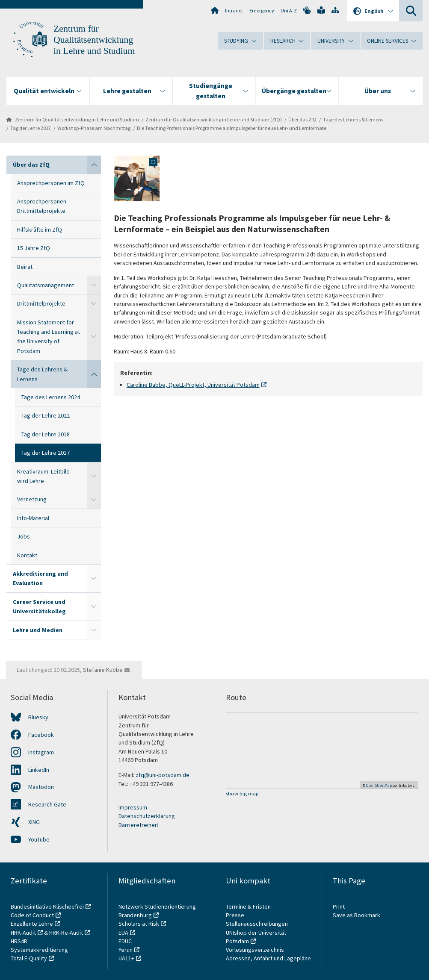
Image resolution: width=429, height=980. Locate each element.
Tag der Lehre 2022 (46, 415)
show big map (242, 794)
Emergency (262, 10)
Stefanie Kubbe (103, 670)
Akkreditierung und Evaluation (40, 578)
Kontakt (27, 555)
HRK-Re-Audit (66, 933)
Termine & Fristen (249, 906)
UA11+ (126, 958)
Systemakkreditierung (39, 950)
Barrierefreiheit (138, 825)
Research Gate (47, 804)
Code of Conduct (32, 915)
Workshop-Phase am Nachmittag (94, 128)
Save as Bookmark (357, 915)
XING (34, 822)
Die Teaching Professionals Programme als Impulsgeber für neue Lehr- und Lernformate (232, 128)
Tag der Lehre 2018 (46, 434)
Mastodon (41, 787)
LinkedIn (39, 770)
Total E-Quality (29, 958)
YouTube (39, 839)
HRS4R (19, 941)
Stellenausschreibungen (257, 924)
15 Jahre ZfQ (34, 248)
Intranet (234, 10)
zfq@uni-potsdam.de (163, 775)
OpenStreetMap (379, 785)
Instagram (41, 752)
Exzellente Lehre (32, 924)
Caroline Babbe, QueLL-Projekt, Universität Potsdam (193, 385)
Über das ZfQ (302, 119)
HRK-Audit (23, 933)
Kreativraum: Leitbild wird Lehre (43, 476)
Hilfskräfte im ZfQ (40, 230)
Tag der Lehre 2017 (31, 128)
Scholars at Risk (139, 924)
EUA (123, 933)
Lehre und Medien (38, 630)
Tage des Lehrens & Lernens (353, 119)
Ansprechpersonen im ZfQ (51, 183)
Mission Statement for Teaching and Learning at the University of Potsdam (49, 337)
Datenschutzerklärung (147, 816)
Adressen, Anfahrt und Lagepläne (268, 958)
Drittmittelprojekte (41, 303)
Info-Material (33, 518)
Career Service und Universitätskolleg (39, 606)
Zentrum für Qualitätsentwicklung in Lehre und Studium (94, 40)
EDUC (125, 941)
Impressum (133, 807)
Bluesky (38, 717)
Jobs (24, 536)
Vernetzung (32, 499)
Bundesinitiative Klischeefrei (47, 906)
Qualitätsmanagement (46, 285)
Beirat (25, 267)
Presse (236, 915)
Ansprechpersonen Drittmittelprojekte (42, 206)
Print (339, 906)
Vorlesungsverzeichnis (256, 950)
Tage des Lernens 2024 (51, 397)
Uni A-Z (289, 10)
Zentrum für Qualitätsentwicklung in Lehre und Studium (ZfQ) (214, 119)
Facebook (41, 735)
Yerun (126, 950)
